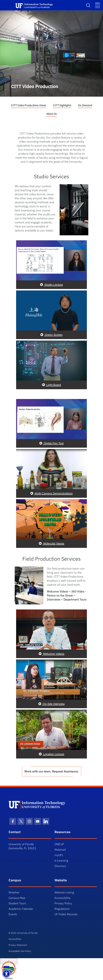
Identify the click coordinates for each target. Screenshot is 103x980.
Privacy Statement (18, 945)
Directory (60, 866)
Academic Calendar (21, 909)
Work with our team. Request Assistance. (52, 771)
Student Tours (17, 903)
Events (13, 914)
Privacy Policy (63, 903)
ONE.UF (59, 844)
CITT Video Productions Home (28, 105)
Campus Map (17, 898)
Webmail (60, 850)
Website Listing (64, 892)
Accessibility (62, 898)
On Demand (85, 105)
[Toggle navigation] (98, 5)
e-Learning (61, 860)
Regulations (62, 909)
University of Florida (27, 933)
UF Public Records (66, 914)
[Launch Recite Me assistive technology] (6, 974)
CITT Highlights (62, 105)
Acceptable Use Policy (20, 951)
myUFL (59, 855)
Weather (14, 892)
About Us (51, 114)
